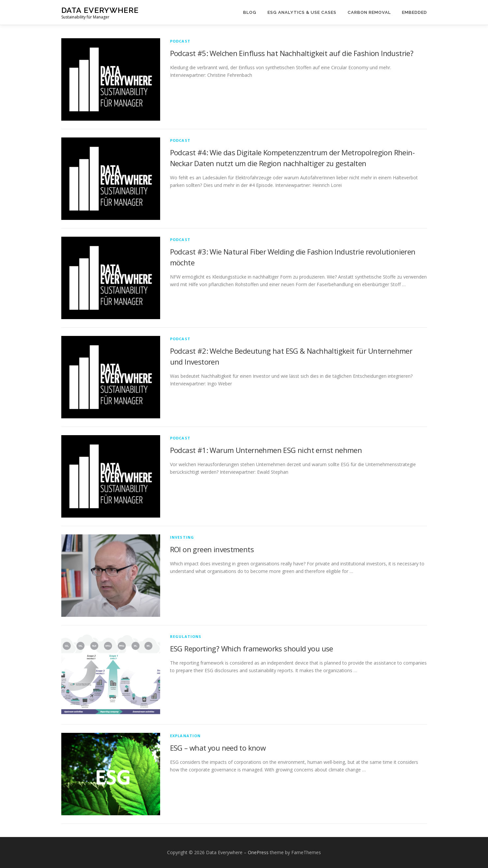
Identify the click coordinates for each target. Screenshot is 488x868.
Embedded (415, 12)
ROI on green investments (212, 549)
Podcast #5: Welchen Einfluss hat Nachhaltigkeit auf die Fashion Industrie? (292, 53)
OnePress (258, 852)
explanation (186, 736)
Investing (182, 537)
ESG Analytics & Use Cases (302, 12)
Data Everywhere (100, 10)
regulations (186, 636)
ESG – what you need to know (218, 748)
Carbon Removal (369, 12)
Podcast (180, 41)
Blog (250, 12)
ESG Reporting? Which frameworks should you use (252, 648)
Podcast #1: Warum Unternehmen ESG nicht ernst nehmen (266, 450)
